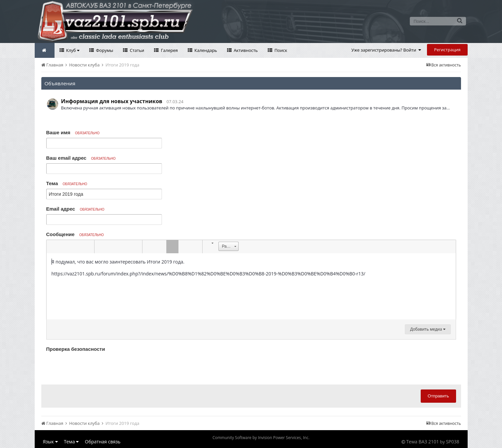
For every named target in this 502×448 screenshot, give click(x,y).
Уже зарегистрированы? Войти (386, 50)
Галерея (169, 50)
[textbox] (251, 286)
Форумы (104, 50)
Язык (50, 442)
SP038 (452, 442)
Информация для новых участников (112, 101)
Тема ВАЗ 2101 (423, 442)
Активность (245, 50)
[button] (53, 247)
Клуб (72, 50)
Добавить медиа (428, 329)
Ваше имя (73, 132)
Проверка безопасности (76, 349)
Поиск (280, 50)
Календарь (205, 50)
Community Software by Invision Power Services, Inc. (261, 438)
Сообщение (75, 234)
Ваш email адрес (81, 158)
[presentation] (97, 367)
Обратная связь (103, 442)
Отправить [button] (438, 396)
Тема (67, 183)
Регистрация (447, 50)
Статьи (136, 50)
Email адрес (75, 209)
